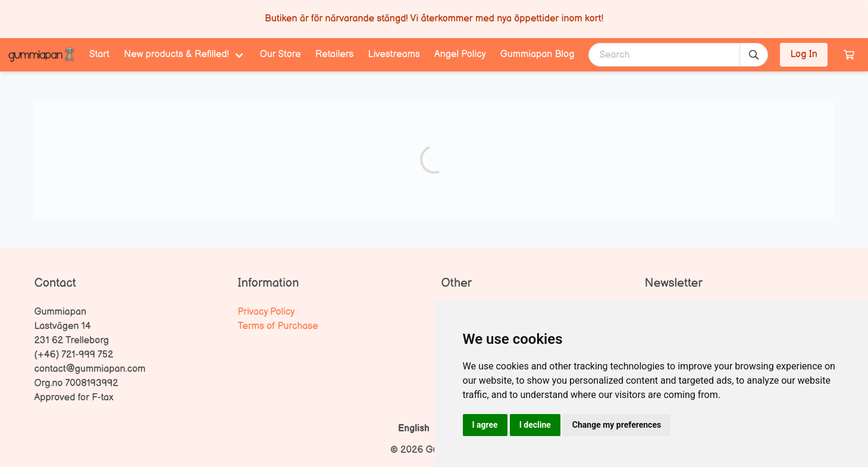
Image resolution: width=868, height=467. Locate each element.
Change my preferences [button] (617, 425)
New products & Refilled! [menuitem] (176, 54)
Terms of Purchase (278, 326)
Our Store (281, 54)
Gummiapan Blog (538, 54)
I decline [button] (535, 425)
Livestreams (394, 54)
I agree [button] (485, 425)
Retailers (335, 54)
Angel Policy (460, 54)
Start (99, 54)
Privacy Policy (267, 312)
